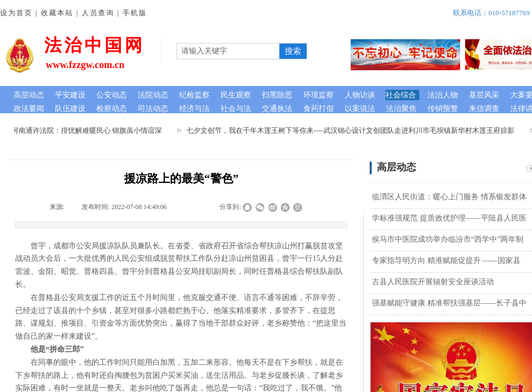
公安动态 (112, 95)
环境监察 (319, 95)
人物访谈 (360, 95)
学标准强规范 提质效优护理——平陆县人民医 (449, 218)
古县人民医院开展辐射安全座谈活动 (433, 282)
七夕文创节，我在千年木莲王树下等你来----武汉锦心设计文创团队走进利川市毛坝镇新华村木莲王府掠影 (352, 130)
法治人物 (443, 95)
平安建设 (70, 95)
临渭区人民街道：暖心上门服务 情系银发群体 (449, 197)
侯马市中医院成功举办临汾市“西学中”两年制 (448, 239)
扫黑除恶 (277, 95)
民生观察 (236, 95)
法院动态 (153, 95)
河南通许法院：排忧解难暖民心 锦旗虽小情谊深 (88, 130)
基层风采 (484, 95)
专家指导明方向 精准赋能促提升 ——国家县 (446, 261)
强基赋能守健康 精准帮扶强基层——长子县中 (449, 303)
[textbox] (228, 51)
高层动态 (29, 95)
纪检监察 (194, 95)
